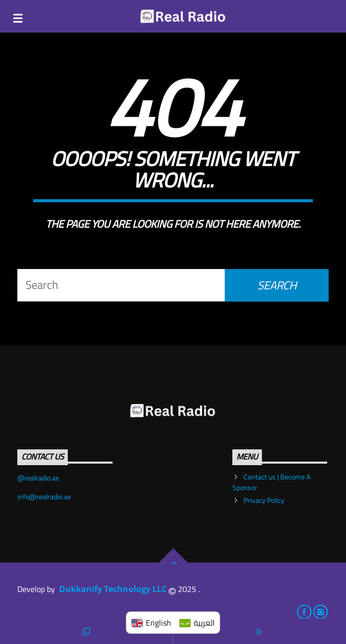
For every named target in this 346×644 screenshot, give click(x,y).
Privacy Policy (264, 500)
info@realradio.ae (44, 497)
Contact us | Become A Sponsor (271, 482)
